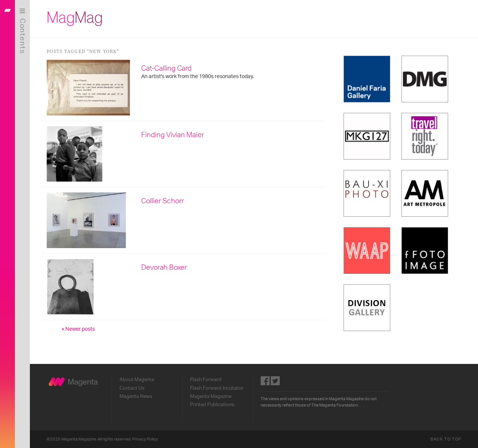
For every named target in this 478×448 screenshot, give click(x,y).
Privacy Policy (145, 439)
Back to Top (446, 439)
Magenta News (136, 396)
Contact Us (132, 388)
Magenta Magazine (211, 396)
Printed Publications (212, 405)
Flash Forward (206, 380)
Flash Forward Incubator (217, 388)
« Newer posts (78, 329)
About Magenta (137, 380)
